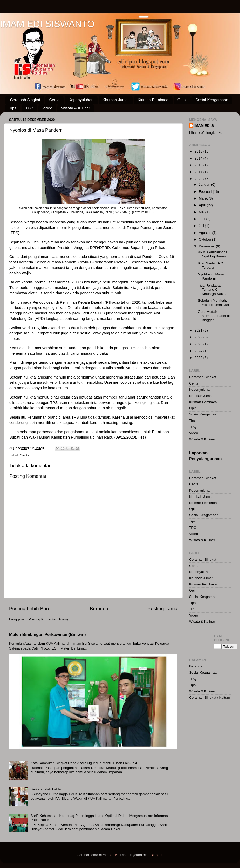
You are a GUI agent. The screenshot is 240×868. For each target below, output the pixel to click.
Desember (207, 246)
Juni (203, 219)
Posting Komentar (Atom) (48, 619)
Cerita (54, 100)
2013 (199, 151)
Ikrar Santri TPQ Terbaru (211, 265)
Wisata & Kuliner (76, 108)
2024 (199, 351)
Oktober (205, 239)
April (203, 205)
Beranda (99, 609)
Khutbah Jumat (116, 100)
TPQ (29, 108)
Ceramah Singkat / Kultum (210, 697)
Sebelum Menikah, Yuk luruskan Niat (214, 303)
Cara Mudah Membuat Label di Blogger (214, 316)
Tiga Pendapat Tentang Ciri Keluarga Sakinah (214, 290)
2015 (199, 165)
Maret (204, 198)
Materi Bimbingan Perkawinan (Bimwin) (47, 635)
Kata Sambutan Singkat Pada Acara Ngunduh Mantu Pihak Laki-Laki (84, 763)
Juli (202, 226)
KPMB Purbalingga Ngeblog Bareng (213, 254)
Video (47, 108)
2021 (199, 330)
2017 (199, 172)
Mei (202, 212)
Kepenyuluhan (81, 100)
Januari (205, 185)
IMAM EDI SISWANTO (47, 24)
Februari (206, 192)
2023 (199, 344)
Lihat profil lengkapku (206, 133)
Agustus (206, 233)
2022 (199, 337)
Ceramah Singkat (25, 100)
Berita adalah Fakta (46, 789)
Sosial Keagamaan (212, 100)
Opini (182, 100)
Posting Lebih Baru (30, 609)
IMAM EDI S (204, 126)
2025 (199, 358)
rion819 (112, 855)
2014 (199, 158)
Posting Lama (162, 609)
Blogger (156, 855)
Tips (13, 108)
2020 (199, 179)
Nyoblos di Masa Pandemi (211, 276)
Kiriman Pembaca (153, 100)
